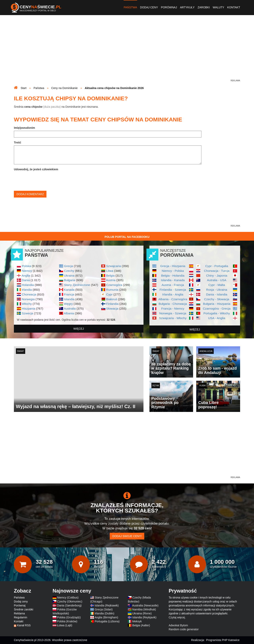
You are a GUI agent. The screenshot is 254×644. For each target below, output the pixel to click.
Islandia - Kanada (173, 280)
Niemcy (27, 271)
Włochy (27, 304)
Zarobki (204, 7)
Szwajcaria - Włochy (173, 318)
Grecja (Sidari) (104, 609)
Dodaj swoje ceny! (127, 536)
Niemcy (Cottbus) (68, 598)
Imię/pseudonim (25, 128)
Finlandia (112, 304)
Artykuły (187, 7)
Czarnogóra (114, 285)
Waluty (218, 7)
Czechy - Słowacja (217, 299)
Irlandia (27, 290)
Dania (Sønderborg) (69, 605)
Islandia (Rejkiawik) (107, 605)
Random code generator (184, 629)
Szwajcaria (114, 266)
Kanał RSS (24, 625)
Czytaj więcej (177, 617)
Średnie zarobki (24, 609)
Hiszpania (29, 308)
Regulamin (21, 617)
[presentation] (44, 180)
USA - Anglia (217, 318)
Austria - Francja (173, 285)
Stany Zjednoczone (77, 285)
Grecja (68, 266)
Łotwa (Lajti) (65, 625)
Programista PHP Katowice (223, 640)
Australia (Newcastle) (145, 605)
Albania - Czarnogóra (173, 299)
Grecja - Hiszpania (173, 266)
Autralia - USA (217, 280)
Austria (111, 280)
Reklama (19, 613)
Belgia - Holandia (173, 276)
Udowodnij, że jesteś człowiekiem (36, 169)
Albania (69, 313)
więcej (79, 329)
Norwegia (28, 299)
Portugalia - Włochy (217, 313)
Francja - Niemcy (173, 308)
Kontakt (234, 7)
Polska (26, 266)
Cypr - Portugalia (217, 266)
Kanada (69, 290)
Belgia (110, 276)
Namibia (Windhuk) (144, 609)
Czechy (69, 271)
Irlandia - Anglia (173, 294)
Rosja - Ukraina (217, 290)
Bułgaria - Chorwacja (173, 304)
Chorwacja (29, 294)
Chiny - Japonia (217, 276)
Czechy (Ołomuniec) (70, 601)
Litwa (110, 271)
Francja (69, 294)
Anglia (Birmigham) (106, 617)
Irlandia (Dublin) (104, 613)
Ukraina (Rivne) (142, 613)
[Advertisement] (127, 51)
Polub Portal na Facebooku (127, 237)
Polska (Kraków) (67, 621)
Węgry (68, 304)
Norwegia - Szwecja (173, 313)
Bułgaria (69, 280)
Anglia (26, 276)
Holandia (28, 285)
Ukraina (69, 276)
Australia (70, 308)
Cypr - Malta (217, 285)
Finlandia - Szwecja (173, 290)
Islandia (69, 299)
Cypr (109, 294)
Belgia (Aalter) (141, 625)
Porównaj (169, 7)
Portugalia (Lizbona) (107, 621)
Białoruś (112, 299)
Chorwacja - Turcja (217, 271)
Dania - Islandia (217, 294)
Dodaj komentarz (30, 194)
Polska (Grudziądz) (69, 617)
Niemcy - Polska (173, 271)
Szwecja (27, 313)
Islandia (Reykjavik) (144, 617)
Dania (26, 280)
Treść (18, 142)
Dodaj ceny (149, 7)
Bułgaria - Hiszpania (217, 304)
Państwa (130, 7)
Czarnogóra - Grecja (217, 308)
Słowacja (112, 308)
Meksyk (137, 621)
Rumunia (112, 290)
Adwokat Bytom (178, 625)
